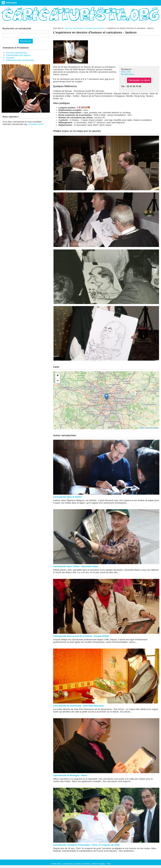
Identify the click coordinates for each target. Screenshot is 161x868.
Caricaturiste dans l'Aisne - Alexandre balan (76, 566)
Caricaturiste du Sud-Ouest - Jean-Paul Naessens (79, 706)
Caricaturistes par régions (18, 55)
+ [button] (58, 376)
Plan (109, 864)
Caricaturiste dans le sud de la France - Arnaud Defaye (81, 636)
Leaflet (142, 428)
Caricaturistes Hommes (95, 28)
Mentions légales (99, 864)
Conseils (10, 58)
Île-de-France (127, 74)
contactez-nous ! (36, 124)
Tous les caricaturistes (17, 53)
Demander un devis (139, 80)
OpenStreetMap (152, 428)
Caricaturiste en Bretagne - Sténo (70, 775)
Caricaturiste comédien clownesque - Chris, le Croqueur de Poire (86, 845)
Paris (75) (126, 72)
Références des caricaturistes (20, 60)
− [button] (58, 381)
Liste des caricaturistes (74, 28)
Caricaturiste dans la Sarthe (67, 497)
